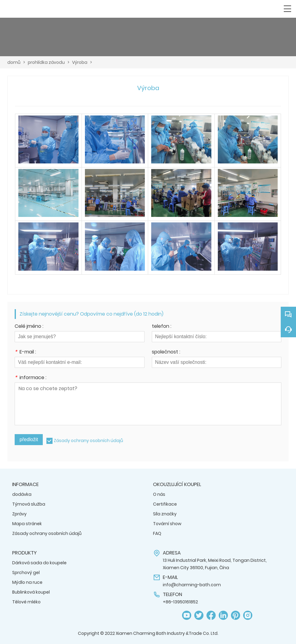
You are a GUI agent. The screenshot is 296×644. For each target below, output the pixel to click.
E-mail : (25, 352)
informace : (31, 378)
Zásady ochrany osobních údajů (88, 441)
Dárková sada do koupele (39, 563)
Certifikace (165, 504)
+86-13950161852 (180, 602)
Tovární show (167, 524)
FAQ (157, 533)
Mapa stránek (27, 524)
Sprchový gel (26, 573)
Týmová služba (29, 504)
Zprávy (19, 514)
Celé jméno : (29, 327)
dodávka (22, 494)
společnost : (166, 352)
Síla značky (165, 514)
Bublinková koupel (31, 592)
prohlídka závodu (46, 62)
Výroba (80, 62)
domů (14, 62)
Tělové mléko (26, 602)
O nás (159, 494)
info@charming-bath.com (192, 585)
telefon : (162, 327)
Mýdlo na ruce (27, 582)
